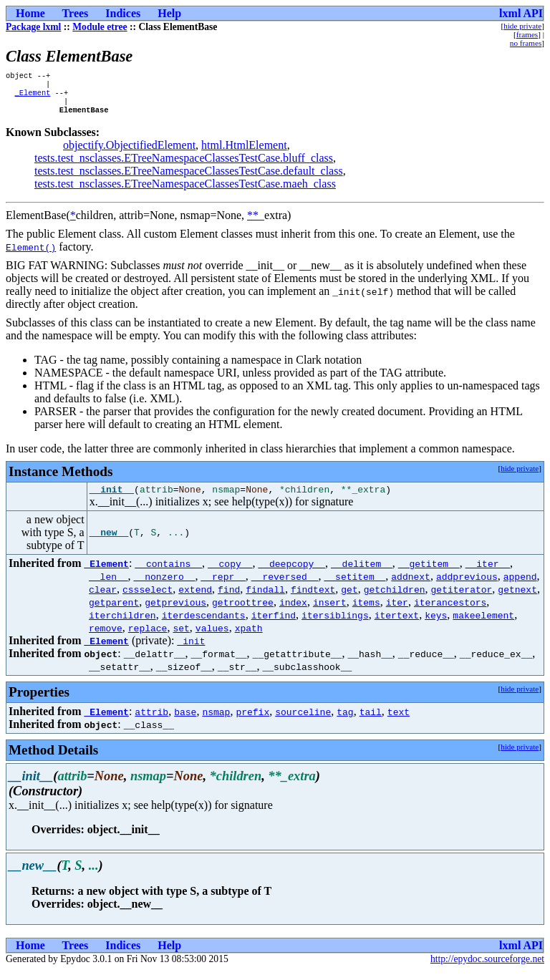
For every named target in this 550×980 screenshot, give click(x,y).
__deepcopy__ (291, 573)
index (293, 611)
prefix (252, 721)
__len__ (108, 586)
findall (265, 598)
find (229, 598)
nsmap (216, 721)
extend (195, 598)
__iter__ (488, 573)
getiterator (461, 598)
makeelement (483, 624)
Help (169, 13)
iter (397, 611)
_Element (32, 97)
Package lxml (33, 27)
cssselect (148, 598)
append (520, 586)
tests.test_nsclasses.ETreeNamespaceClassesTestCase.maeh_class (185, 191)
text (399, 721)
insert (330, 611)
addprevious (467, 586)
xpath (249, 637)
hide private (522, 26)
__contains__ (168, 573)
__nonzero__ (165, 586)
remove (106, 637)
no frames (526, 43)
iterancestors (450, 611)
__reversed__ (285, 586)
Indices (123, 13)
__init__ (112, 498)
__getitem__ (429, 573)
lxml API (521, 13)
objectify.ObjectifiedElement (129, 152)
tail (371, 721)
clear (103, 598)
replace (148, 637)
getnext (517, 598)
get (349, 598)
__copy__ (230, 573)
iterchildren (122, 624)
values (212, 637)
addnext (411, 586)
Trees (76, 13)
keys (436, 624)
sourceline (303, 721)
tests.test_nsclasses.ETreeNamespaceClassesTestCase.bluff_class (184, 165)
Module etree (100, 27)
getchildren (395, 598)
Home (30, 13)
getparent (114, 611)
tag (345, 721)
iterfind (274, 624)
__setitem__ (354, 586)
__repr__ (223, 586)
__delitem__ (362, 573)
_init (191, 650)
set (181, 637)
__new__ (109, 542)
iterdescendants (204, 624)
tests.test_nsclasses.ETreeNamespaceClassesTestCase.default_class (189, 178)
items (366, 611)
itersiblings (335, 624)
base (185, 721)
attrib (151, 721)
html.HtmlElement (244, 152)
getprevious (175, 611)
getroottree (243, 611)
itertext (397, 624)
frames (527, 34)
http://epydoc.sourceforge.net (487, 968)
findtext (313, 598)
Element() (31, 254)
